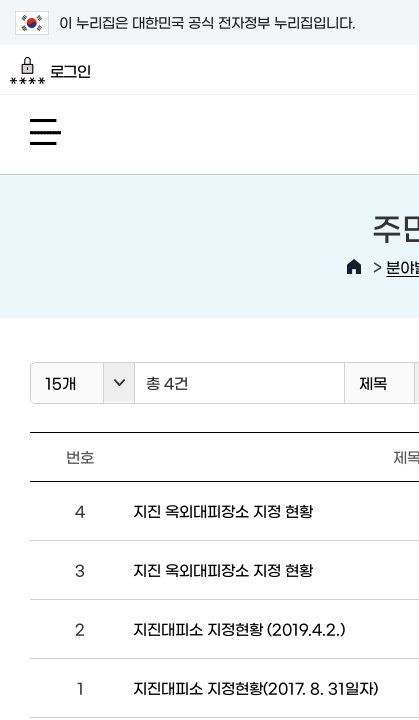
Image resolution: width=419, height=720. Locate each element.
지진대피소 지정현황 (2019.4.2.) (239, 628)
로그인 (50, 71)
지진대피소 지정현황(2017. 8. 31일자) (255, 687)
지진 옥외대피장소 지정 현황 (223, 510)
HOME (354, 267)
